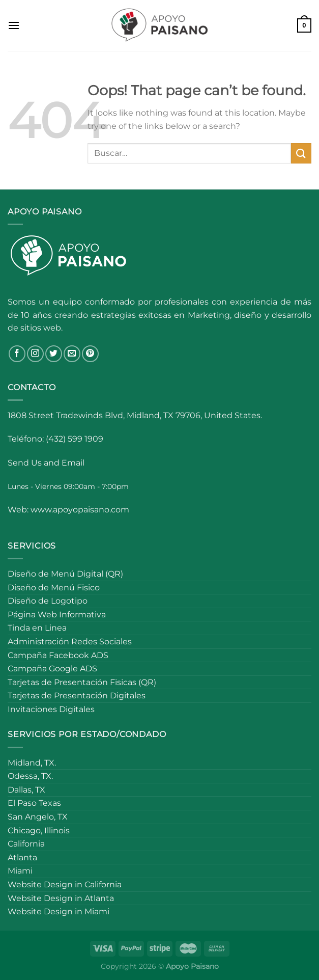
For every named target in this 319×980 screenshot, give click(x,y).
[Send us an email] (72, 354)
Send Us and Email (46, 463)
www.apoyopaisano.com (80, 510)
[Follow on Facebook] (17, 354)
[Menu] (14, 25)
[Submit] (301, 153)
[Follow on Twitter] (54, 354)
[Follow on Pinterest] (90, 354)
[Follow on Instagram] (35, 354)
